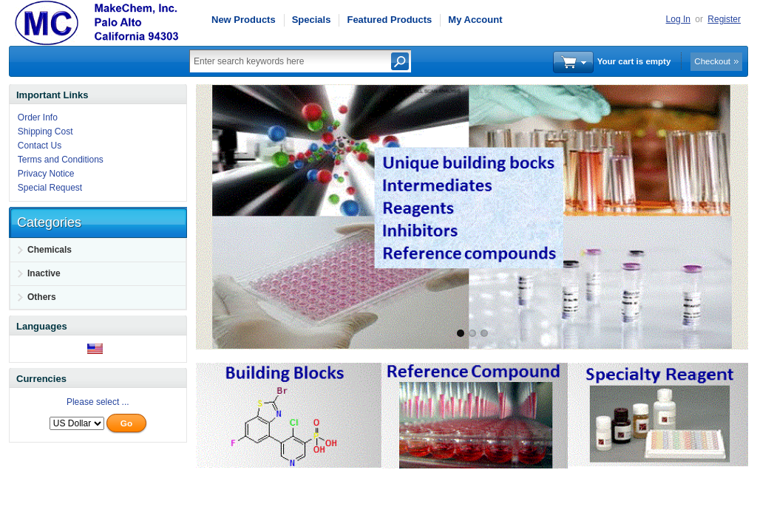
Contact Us (40, 146)
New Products (244, 20)
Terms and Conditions (61, 160)
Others (42, 297)
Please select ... (98, 402)
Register (724, 19)
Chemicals (50, 250)
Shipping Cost (45, 132)
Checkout (712, 61)
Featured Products (389, 20)
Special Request (50, 188)
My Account (475, 20)
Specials (312, 20)
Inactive (44, 273)
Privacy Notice (46, 174)
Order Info (38, 117)
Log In (678, 19)
